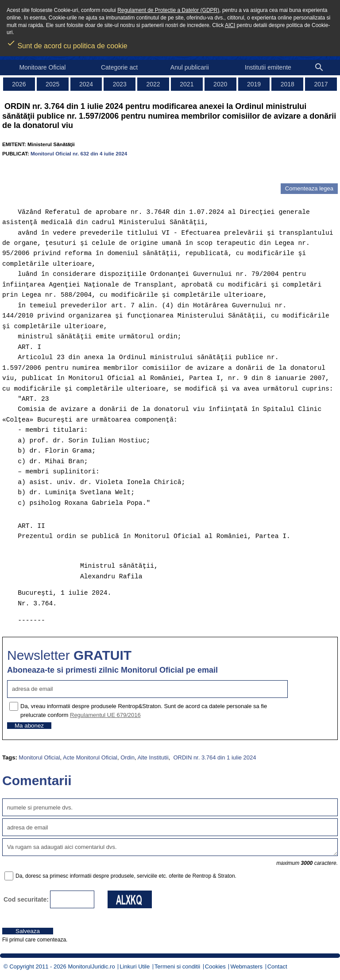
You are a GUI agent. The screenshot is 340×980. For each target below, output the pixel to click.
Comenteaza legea (309, 188)
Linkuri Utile (135, 966)
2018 (288, 84)
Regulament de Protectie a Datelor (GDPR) (168, 10)
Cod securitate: (26, 899)
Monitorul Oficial (39, 757)
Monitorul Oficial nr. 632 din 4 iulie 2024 (79, 153)
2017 (321, 84)
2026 (19, 84)
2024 (86, 84)
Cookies (215, 966)
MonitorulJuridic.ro (91, 966)
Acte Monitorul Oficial (90, 757)
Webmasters (246, 966)
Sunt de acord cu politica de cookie (67, 43)
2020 (220, 84)
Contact (277, 966)
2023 (120, 84)
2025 (52, 84)
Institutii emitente (268, 67)
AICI (230, 25)
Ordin (127, 757)
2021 (187, 84)
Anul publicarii (190, 67)
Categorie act (119, 67)
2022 (153, 84)
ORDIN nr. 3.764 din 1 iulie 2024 (214, 757)
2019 (254, 84)
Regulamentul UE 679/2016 (105, 715)
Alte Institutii (153, 757)
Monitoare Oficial (42, 67)
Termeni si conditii (177, 966)
